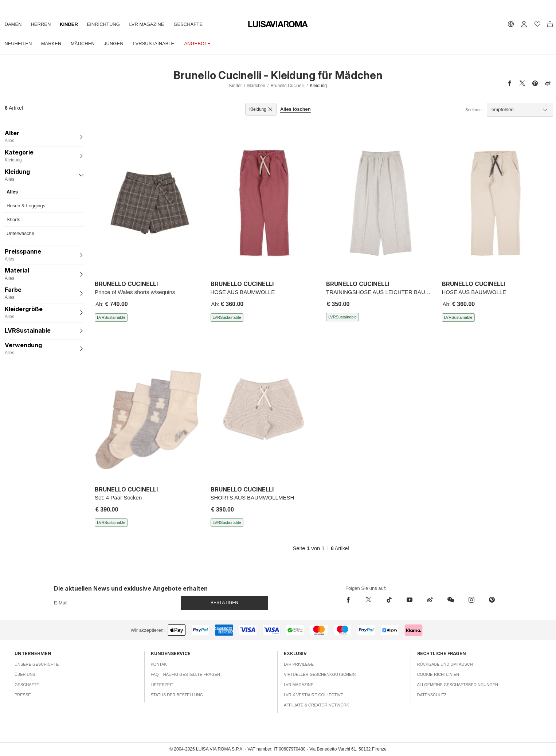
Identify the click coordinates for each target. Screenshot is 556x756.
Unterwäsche (20, 233)
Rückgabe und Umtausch (445, 664)
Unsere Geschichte (37, 664)
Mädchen (88, 44)
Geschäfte (199, 24)
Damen (14, 24)
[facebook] (350, 600)
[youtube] (410, 600)
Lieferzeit (162, 685)
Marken (54, 44)
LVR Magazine (156, 24)
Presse (23, 695)
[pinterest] (492, 600)
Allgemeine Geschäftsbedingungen (458, 685)
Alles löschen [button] (295, 109)
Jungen (120, 44)
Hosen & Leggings (26, 206)
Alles (12, 192)
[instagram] (471, 600)
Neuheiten (19, 44)
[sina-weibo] (430, 600)
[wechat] (451, 600)
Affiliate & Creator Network (316, 705)
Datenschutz (432, 695)
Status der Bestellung (177, 695)
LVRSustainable (163, 44)
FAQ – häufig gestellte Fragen (186, 674)
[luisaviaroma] (278, 25)
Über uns (25, 674)
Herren (44, 24)
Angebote (208, 44)
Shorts (13, 220)
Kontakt (160, 664)
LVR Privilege (299, 664)
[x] (369, 600)
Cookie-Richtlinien (438, 674)
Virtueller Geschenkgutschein (320, 674)
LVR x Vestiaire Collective (314, 695)
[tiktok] (389, 600)
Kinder (74, 24)
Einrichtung (110, 24)
